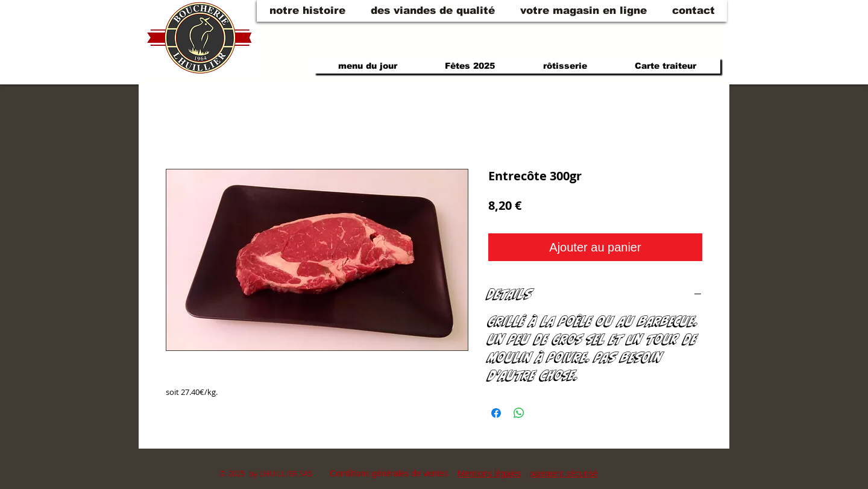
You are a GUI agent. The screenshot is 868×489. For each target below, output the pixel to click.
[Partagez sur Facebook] (496, 413)
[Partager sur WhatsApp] (519, 413)
